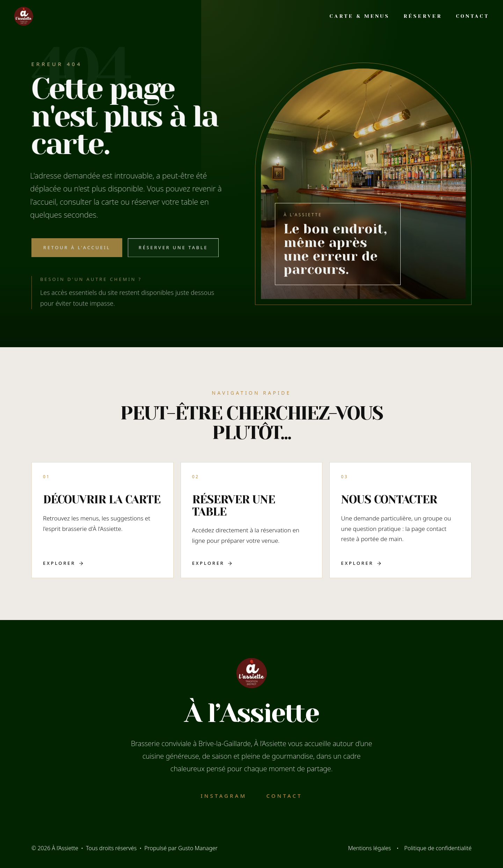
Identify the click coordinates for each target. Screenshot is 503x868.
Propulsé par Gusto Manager (181, 848)
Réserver (422, 16)
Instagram (224, 796)
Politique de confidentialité (438, 848)
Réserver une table (173, 251)
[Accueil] (24, 16)
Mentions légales (369, 848)
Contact (472, 16)
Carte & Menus (359, 16)
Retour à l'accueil (77, 251)
